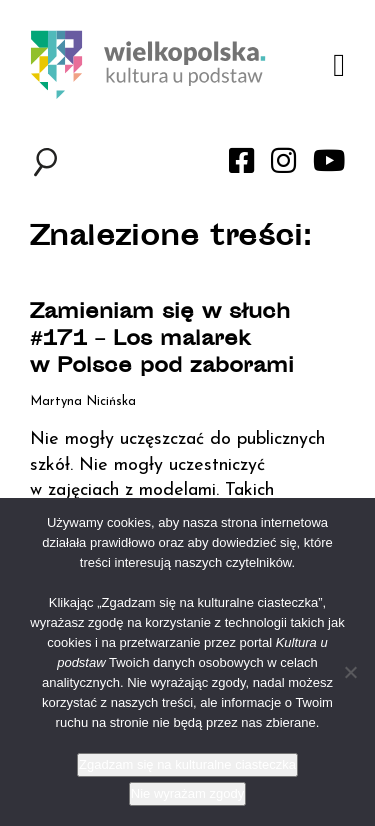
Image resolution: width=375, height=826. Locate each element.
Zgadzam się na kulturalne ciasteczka (187, 764)
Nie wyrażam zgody (187, 793)
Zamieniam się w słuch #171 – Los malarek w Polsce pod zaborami (162, 340)
